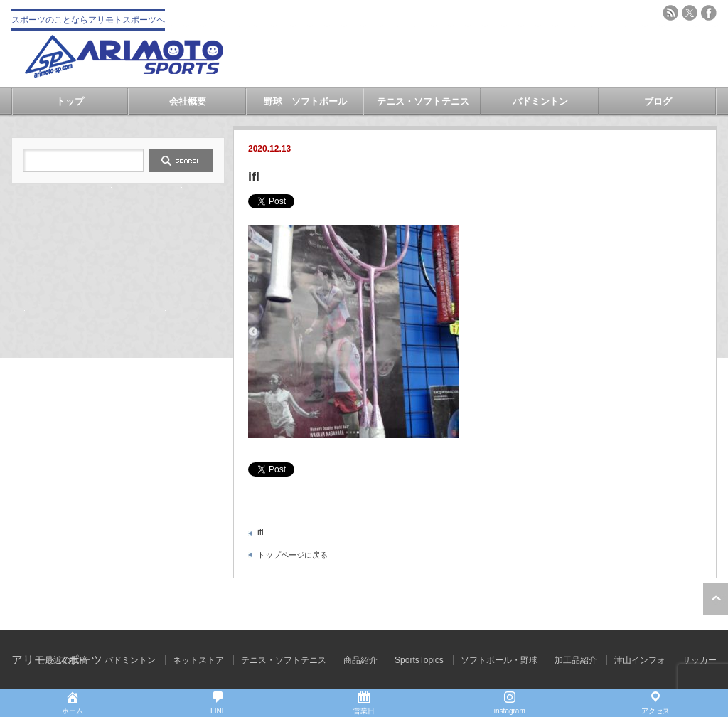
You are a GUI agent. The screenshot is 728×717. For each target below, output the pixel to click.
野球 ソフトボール (305, 101)
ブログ (658, 101)
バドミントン (540, 101)
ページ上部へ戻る (716, 599)
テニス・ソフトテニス (423, 101)
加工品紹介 (576, 660)
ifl (261, 532)
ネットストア (198, 660)
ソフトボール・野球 (499, 660)
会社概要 (188, 101)
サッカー (700, 660)
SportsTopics (419, 660)
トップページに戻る (293, 555)
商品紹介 (360, 660)
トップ (70, 101)
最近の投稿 (66, 660)
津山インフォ (640, 660)
